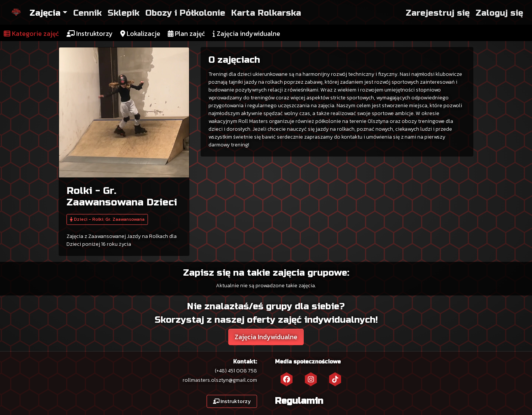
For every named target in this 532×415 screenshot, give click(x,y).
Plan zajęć (186, 34)
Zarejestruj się (438, 13)
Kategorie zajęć (31, 34)
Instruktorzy (90, 34)
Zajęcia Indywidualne (266, 337)
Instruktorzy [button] (232, 401)
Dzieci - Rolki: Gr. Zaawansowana (107, 219)
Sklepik (123, 13)
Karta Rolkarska (266, 13)
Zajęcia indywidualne (246, 34)
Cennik (87, 13)
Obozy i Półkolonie (185, 13)
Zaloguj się (499, 13)
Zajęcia (45, 13)
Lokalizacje (140, 34)
